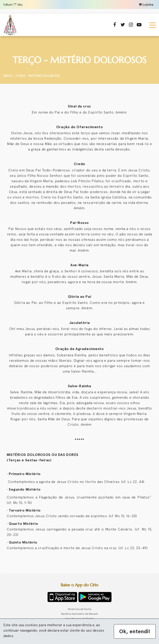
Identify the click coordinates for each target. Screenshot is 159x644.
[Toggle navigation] (152, 25)
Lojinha (146, 5)
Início (8, 76)
